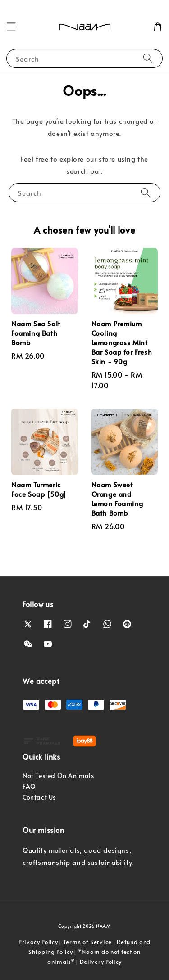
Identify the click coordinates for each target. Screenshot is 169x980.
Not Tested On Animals (58, 775)
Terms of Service (87, 942)
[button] (11, 27)
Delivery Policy (101, 962)
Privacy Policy (38, 942)
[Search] (148, 58)
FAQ (29, 786)
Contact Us (39, 797)
